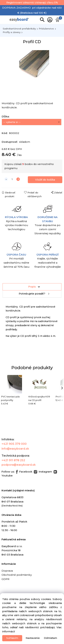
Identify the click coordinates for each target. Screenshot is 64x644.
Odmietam (50, 638)
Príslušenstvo (46, 29)
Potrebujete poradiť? (32, 294)
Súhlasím (12, 638)
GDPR (5, 579)
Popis (32, 287)
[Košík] (58, 20)
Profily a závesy (12, 32)
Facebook (24, 472)
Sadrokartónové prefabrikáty (19, 29)
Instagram (43, 472)
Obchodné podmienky (17, 575)
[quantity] (12, 179)
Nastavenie (33, 638)
